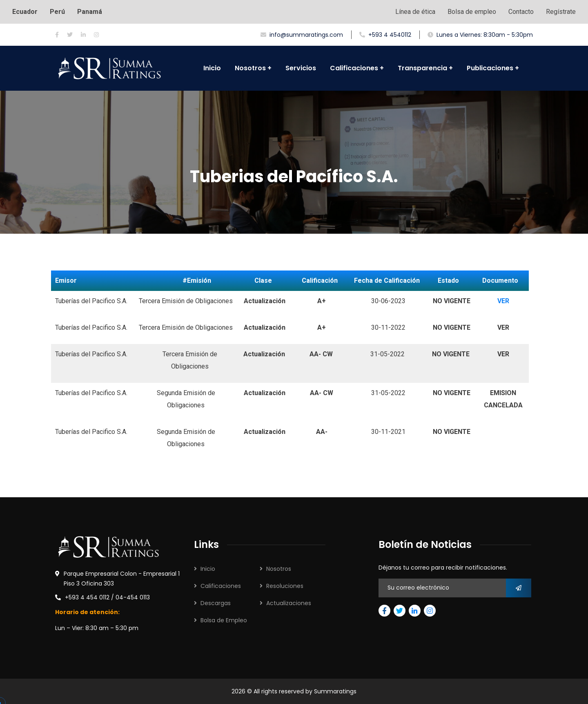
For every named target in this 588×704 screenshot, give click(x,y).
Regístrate (561, 12)
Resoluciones (285, 586)
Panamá (90, 12)
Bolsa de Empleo (224, 620)
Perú (57, 12)
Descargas (216, 603)
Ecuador (25, 12)
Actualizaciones (289, 603)
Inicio (208, 569)
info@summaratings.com (302, 35)
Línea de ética (415, 12)
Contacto (521, 12)
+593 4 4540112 (385, 35)
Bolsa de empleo (472, 12)
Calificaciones (221, 586)
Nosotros (279, 569)
